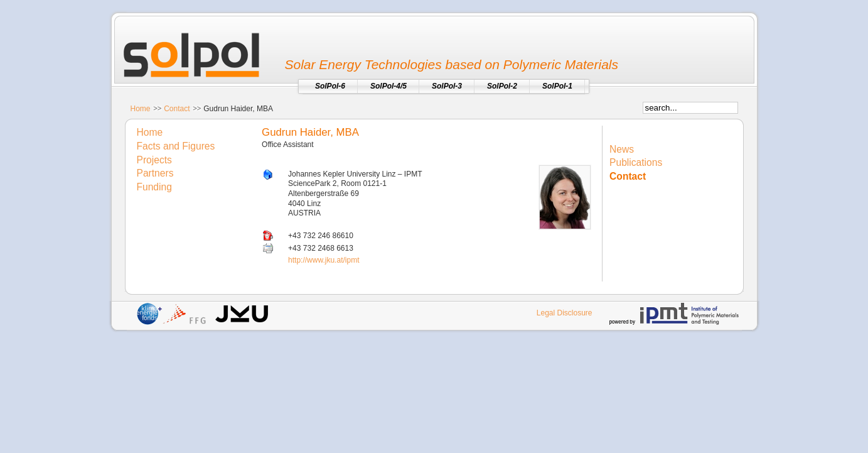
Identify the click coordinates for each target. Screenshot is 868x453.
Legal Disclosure (565, 313)
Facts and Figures (176, 146)
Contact (177, 109)
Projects (154, 160)
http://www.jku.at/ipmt (324, 260)
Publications (636, 162)
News (622, 149)
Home (141, 109)
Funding (154, 187)
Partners (155, 173)
